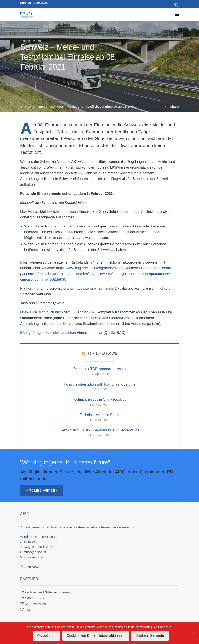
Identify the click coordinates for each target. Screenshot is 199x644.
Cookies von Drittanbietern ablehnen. (96, 636)
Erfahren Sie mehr (150, 636)
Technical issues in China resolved (100, 399)
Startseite (27, 106)
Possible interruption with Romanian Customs (100, 384)
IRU (27, 610)
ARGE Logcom (35, 598)
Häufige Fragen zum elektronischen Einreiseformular (61, 333)
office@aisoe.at (35, 552)
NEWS (43, 106)
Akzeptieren (46, 636)
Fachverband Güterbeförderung (48, 592)
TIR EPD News (102, 353)
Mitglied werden (42, 491)
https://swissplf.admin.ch (94, 288)
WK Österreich (35, 604)
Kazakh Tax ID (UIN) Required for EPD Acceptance (100, 430)
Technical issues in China (99, 415)
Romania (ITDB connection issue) (99, 369)
